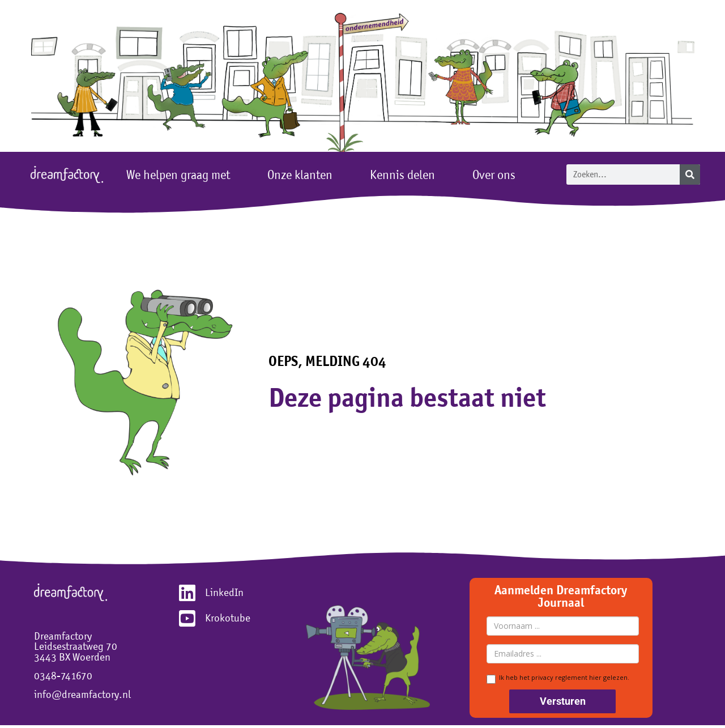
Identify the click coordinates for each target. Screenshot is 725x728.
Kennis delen (405, 174)
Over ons (497, 174)
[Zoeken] (690, 174)
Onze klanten (303, 174)
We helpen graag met (181, 174)
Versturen (563, 701)
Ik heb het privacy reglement (558, 678)
